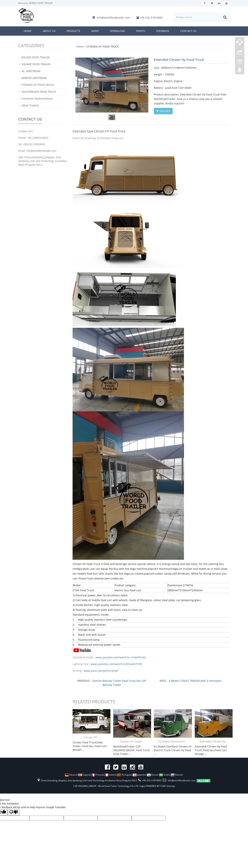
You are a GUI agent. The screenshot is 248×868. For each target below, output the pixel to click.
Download (118, 31)
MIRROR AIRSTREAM (34, 78)
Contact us (188, 31)
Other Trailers (30, 105)
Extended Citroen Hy (213, 741)
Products (73, 31)
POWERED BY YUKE (156, 786)
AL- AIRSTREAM (31, 71)
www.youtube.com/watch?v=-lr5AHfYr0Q (121, 657)
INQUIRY (163, 111)
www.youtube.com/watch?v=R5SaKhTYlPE (116, 664)
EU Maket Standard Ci (172, 741)
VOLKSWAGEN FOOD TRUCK (39, 92)
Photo (141, 31)
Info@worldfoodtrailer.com (113, 18)
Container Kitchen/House (37, 99)
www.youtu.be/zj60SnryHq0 (101, 671)
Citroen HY (90, 737)
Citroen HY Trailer (131, 741)
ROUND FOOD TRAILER (36, 57)
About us (49, 31)
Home (28, 31)
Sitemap (171, 786)
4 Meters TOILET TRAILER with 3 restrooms (195, 681)
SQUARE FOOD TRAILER (36, 64)
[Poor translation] (14, 812)
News (95, 31)
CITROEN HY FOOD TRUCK (38, 85)
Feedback (163, 31)
